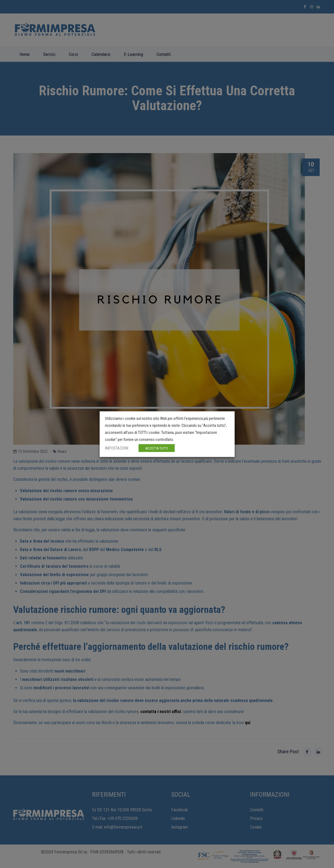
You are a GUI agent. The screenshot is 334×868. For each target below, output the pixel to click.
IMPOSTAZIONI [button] (117, 448)
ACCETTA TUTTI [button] (157, 448)
